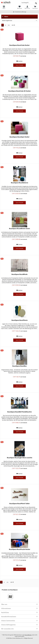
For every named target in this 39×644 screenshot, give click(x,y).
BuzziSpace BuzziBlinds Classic (19, 229)
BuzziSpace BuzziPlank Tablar (20, 504)
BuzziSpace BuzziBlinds (19, 274)
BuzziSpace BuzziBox (19, 366)
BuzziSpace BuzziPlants (20, 320)
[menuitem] (35, 7)
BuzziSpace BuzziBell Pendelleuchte (19, 412)
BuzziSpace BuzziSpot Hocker (19, 137)
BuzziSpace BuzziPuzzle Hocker (20, 549)
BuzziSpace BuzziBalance (19, 183)
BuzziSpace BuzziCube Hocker (19, 45)
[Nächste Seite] (5, 25)
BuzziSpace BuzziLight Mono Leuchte (20, 458)
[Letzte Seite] (9, 25)
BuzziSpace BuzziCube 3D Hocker (20, 91)
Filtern (5, 17)
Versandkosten (28, 635)
